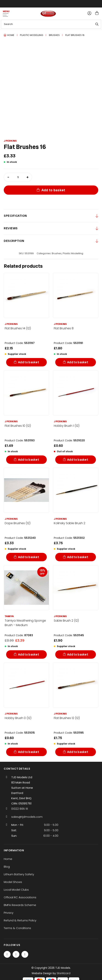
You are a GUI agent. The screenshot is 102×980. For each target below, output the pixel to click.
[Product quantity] (18, 177)
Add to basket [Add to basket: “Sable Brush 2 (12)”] (78, 654)
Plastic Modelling (32, 35)
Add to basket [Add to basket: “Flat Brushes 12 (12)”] (78, 752)
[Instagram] (25, 954)
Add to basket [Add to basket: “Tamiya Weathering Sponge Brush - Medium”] (29, 654)
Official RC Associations (20, 897)
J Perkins (10, 141)
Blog (7, 867)
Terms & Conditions (17, 928)
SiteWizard (64, 973)
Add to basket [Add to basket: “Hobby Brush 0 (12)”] (29, 752)
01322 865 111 (20, 809)
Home (11, 35)
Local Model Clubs (16, 890)
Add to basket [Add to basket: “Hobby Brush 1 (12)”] (78, 460)
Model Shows (13, 882)
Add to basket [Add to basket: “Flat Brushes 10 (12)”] (29, 460)
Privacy (9, 913)
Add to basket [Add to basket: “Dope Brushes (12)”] (29, 557)
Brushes (54, 35)
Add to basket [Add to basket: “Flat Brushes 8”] (78, 362)
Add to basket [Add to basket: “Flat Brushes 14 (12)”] (29, 362)
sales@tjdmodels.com (27, 817)
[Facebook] (7, 954)
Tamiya (9, 616)
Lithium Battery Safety (19, 874)
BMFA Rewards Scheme (20, 905)
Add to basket (53, 190)
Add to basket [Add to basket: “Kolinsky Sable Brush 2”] (78, 557)
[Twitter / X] (16, 954)
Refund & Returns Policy (20, 920)
